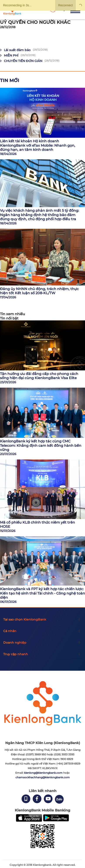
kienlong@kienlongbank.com (44, 773)
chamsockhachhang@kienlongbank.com (43, 777)
